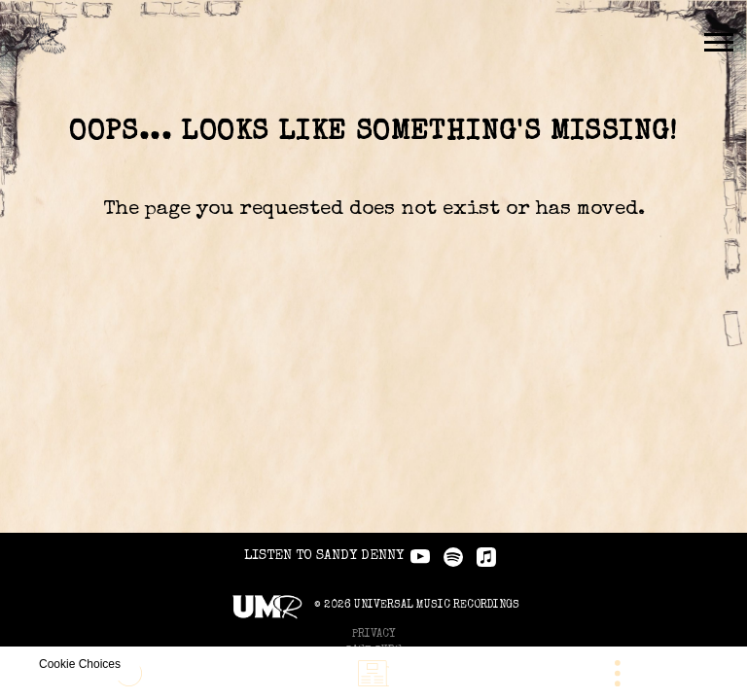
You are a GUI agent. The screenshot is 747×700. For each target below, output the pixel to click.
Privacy (373, 549)
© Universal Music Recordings (374, 520)
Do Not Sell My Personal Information (373, 615)
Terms (373, 582)
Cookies (374, 598)
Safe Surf (373, 565)
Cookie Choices (382, 631)
